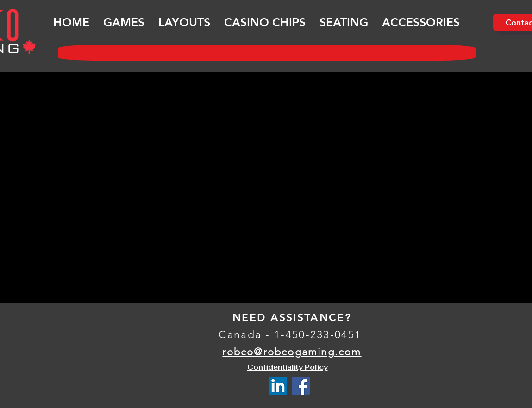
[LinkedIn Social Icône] (278, 386)
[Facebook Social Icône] (301, 386)
